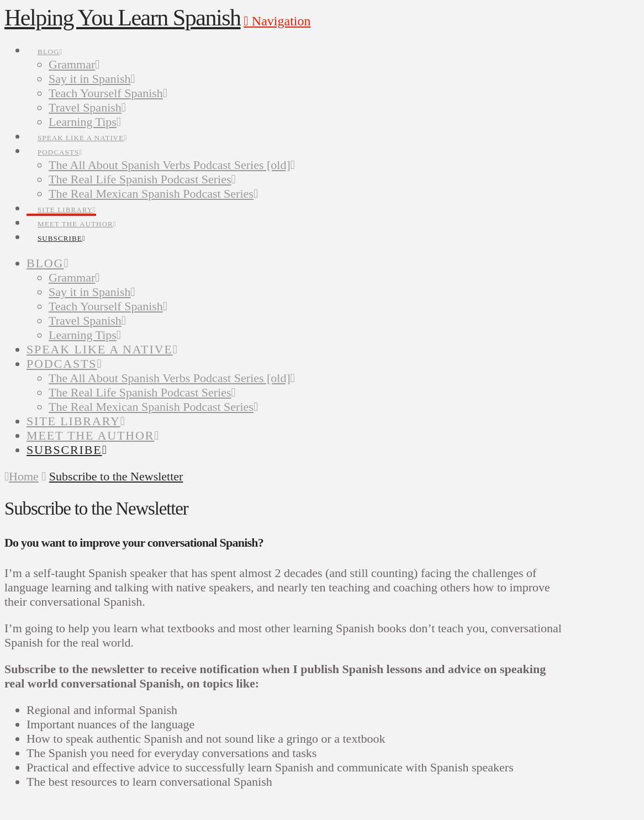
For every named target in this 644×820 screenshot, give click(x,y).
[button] (277, 21)
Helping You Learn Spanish (123, 18)
